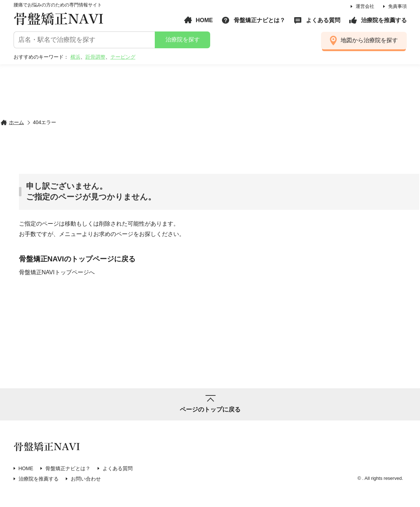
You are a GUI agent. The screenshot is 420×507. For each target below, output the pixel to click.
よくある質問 (323, 20)
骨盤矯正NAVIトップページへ (57, 272)
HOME (204, 20)
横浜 (75, 57)
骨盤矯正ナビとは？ (260, 20)
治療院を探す (182, 40)
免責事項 (397, 6)
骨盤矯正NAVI (59, 19)
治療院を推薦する (384, 20)
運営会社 (365, 6)
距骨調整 (95, 57)
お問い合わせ (86, 478)
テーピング (123, 57)
